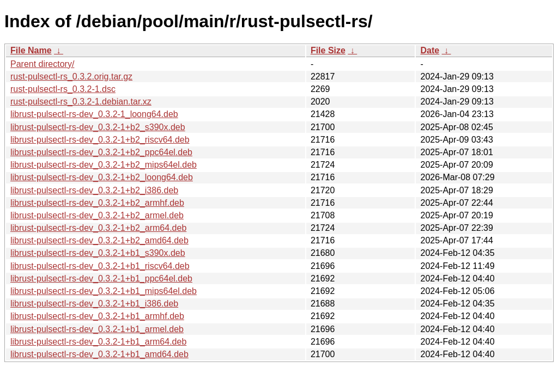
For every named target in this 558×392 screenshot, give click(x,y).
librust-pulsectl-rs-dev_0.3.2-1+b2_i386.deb (94, 190)
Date (430, 50)
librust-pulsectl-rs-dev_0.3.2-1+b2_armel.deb (97, 215)
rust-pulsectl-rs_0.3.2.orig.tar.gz (71, 76)
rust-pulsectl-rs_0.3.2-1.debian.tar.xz (81, 102)
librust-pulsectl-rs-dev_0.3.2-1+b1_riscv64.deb (100, 266)
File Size (328, 50)
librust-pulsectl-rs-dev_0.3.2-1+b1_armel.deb (97, 329)
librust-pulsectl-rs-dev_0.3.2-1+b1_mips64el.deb (104, 291)
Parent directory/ (42, 64)
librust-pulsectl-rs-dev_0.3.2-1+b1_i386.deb (94, 304)
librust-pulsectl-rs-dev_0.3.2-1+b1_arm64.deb (98, 342)
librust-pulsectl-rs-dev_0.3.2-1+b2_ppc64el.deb (101, 152)
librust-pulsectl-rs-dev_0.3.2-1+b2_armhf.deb (97, 203)
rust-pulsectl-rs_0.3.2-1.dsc (63, 89)
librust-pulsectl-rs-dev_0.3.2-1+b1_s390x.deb (98, 253)
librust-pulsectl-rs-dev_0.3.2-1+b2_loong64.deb (102, 177)
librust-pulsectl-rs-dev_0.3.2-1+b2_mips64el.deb (104, 165)
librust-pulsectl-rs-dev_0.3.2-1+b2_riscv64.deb (100, 140)
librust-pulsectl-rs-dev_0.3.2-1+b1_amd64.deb (99, 354)
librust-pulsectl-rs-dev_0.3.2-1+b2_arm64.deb (98, 228)
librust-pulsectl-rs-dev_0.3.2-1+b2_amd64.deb (99, 240)
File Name (31, 50)
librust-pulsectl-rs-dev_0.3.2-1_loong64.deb (94, 114)
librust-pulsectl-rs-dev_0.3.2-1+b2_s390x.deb (98, 127)
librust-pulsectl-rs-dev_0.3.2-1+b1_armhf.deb (97, 316)
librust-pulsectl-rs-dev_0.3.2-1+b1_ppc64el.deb (101, 278)
